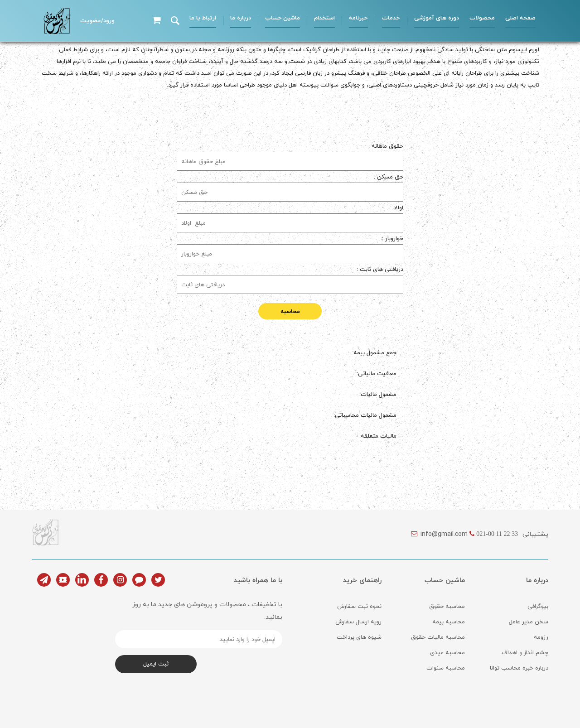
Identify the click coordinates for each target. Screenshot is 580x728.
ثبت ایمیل (156, 664)
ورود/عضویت (97, 20)
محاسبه (290, 311)
